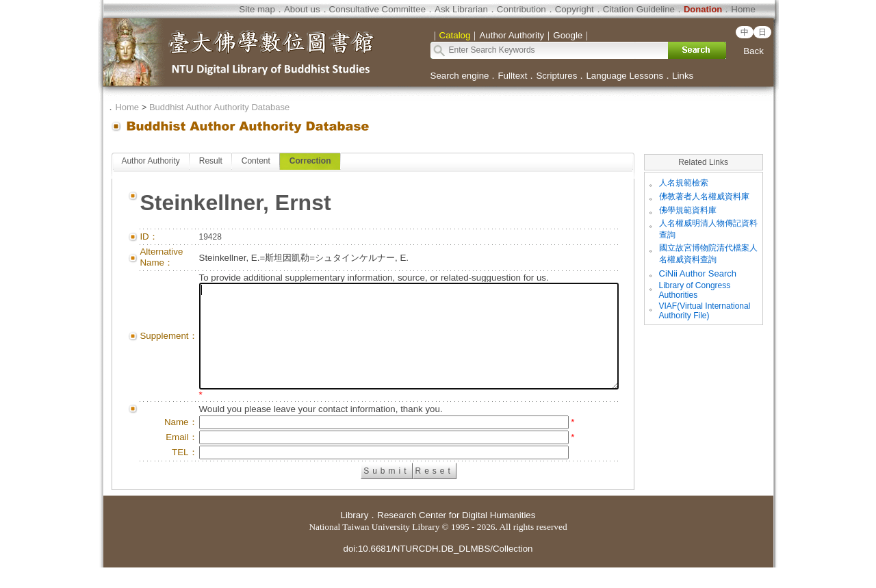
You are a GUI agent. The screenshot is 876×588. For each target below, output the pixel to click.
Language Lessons (624, 76)
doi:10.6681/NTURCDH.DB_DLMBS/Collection (438, 569)
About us (302, 9)
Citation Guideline (639, 9)
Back (753, 51)
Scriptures (556, 76)
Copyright (575, 9)
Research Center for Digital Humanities (456, 536)
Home (743, 9)
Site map (257, 9)
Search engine (460, 76)
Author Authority (150, 161)
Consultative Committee (377, 9)
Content (255, 161)
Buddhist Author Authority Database (219, 107)
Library (355, 536)
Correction (310, 161)
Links (683, 76)
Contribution (521, 9)
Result (210, 161)
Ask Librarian (461, 9)
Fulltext (512, 76)
